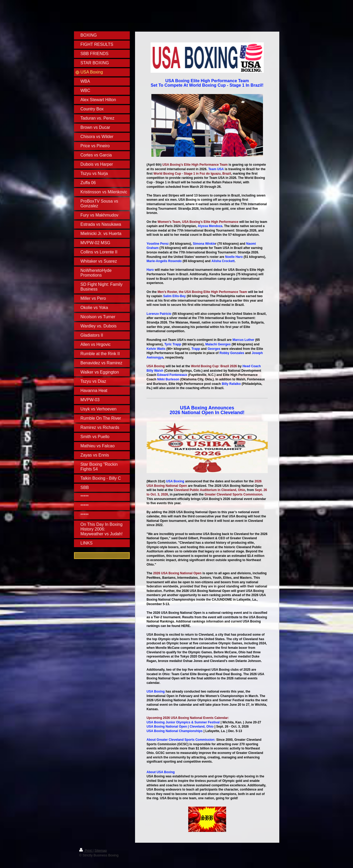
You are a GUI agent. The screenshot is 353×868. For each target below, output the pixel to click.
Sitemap (101, 850)
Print (86, 850)
